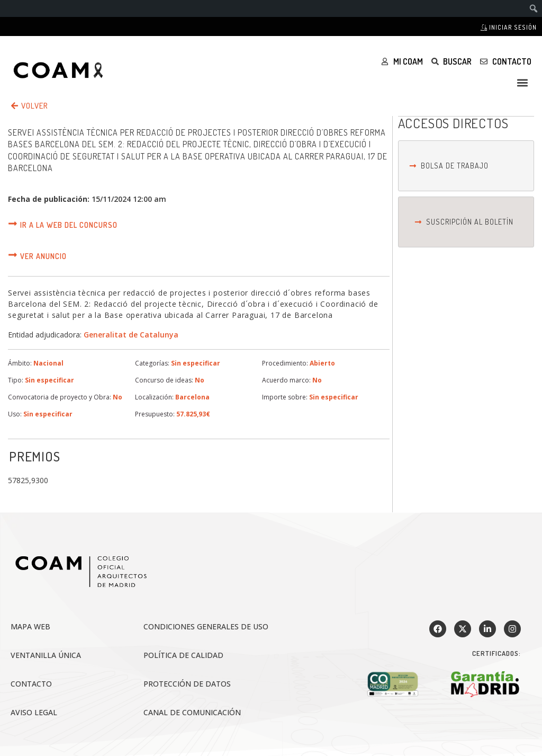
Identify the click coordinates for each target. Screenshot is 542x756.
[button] (523, 82)
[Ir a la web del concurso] (13, 224)
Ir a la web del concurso (69, 225)
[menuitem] (534, 8)
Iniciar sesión (509, 27)
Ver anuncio (43, 256)
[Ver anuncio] (13, 255)
